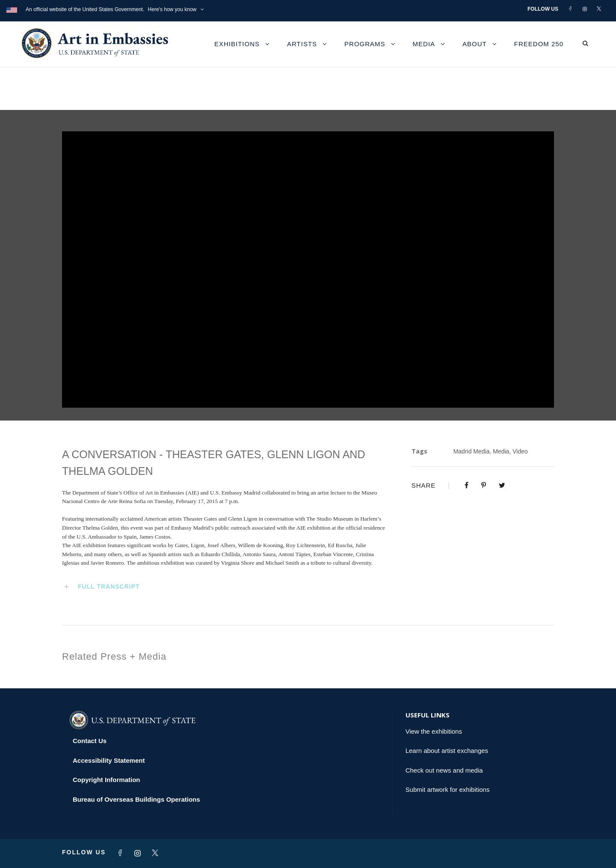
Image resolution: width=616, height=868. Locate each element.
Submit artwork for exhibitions (448, 789)
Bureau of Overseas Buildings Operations (136, 799)
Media (424, 44)
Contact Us (90, 741)
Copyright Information (107, 780)
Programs (365, 44)
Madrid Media (472, 451)
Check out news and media (444, 770)
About (475, 44)
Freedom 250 (539, 44)
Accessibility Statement (109, 760)
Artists (302, 44)
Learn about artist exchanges (447, 751)
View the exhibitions (434, 731)
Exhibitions (237, 44)
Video (520, 451)
